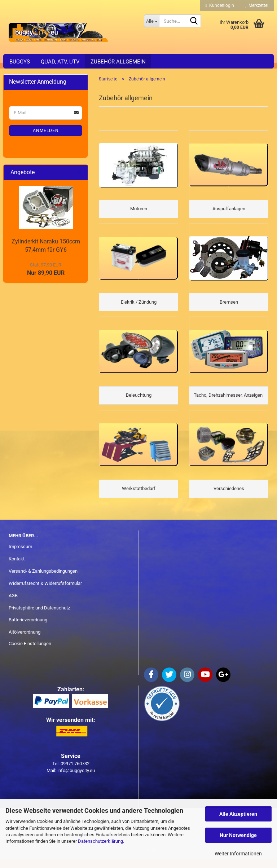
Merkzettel (257, 5)
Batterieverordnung (28, 629)
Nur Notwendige (238, 835)
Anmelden (46, 131)
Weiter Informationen (238, 854)
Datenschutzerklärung (100, 841)
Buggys (20, 62)
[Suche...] (151, 21)
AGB (13, 605)
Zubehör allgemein (118, 62)
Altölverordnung (25, 641)
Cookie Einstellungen (30, 653)
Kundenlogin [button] (220, 5)
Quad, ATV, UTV (60, 62)
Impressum (20, 556)
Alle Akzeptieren (238, 814)
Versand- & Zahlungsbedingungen (43, 580)
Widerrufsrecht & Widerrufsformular (45, 592)
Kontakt (17, 568)
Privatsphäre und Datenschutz (39, 617)
